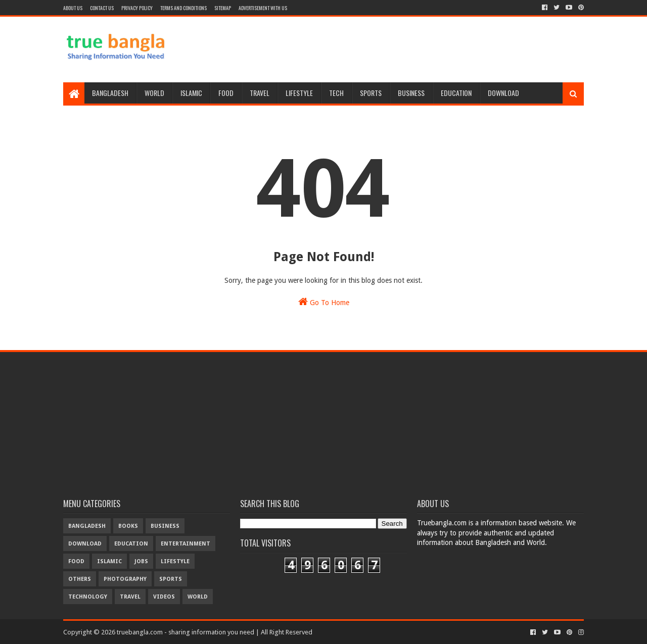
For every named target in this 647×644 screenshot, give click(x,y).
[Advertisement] (400, 49)
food (76, 561)
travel (130, 597)
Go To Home (324, 302)
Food (226, 93)
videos (164, 597)
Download (503, 93)
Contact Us (102, 8)
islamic (109, 561)
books (128, 526)
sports (171, 579)
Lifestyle (299, 93)
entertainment (186, 544)
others (80, 579)
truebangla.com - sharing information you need (186, 632)
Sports (371, 93)
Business (411, 93)
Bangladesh (110, 93)
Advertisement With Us (263, 8)
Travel (260, 93)
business (165, 526)
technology (88, 597)
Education (456, 93)
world (198, 597)
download (85, 544)
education (131, 544)
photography (125, 579)
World (154, 93)
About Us (73, 8)
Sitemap (223, 8)
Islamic (191, 93)
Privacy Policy (137, 8)
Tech (336, 93)
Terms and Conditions (183, 8)
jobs (141, 561)
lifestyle (175, 561)
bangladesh (87, 526)
